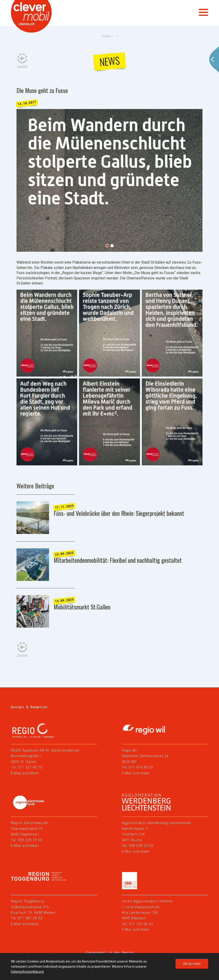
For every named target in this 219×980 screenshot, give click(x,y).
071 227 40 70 (30, 767)
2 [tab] (112, 246)
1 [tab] (107, 246)
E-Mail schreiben (25, 773)
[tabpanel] (110, 180)
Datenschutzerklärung (27, 972)
